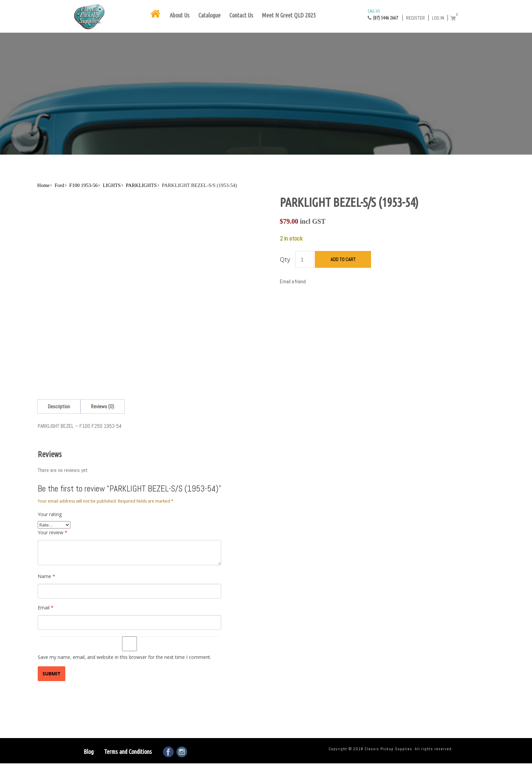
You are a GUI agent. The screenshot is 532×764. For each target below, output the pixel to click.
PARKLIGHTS (141, 185)
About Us (180, 15)
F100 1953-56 (84, 185)
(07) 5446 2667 (383, 14)
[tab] (59, 406)
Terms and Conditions (128, 752)
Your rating (50, 514)
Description (59, 406)
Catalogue (209, 15)
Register (415, 18)
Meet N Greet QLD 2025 (289, 15)
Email (46, 608)
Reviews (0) (103, 406)
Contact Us (241, 15)
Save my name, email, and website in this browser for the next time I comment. (124, 657)
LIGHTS (112, 185)
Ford (59, 185)
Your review (53, 532)
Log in (438, 18)
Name (46, 576)
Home (44, 185)
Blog (89, 752)
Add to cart (343, 259)
